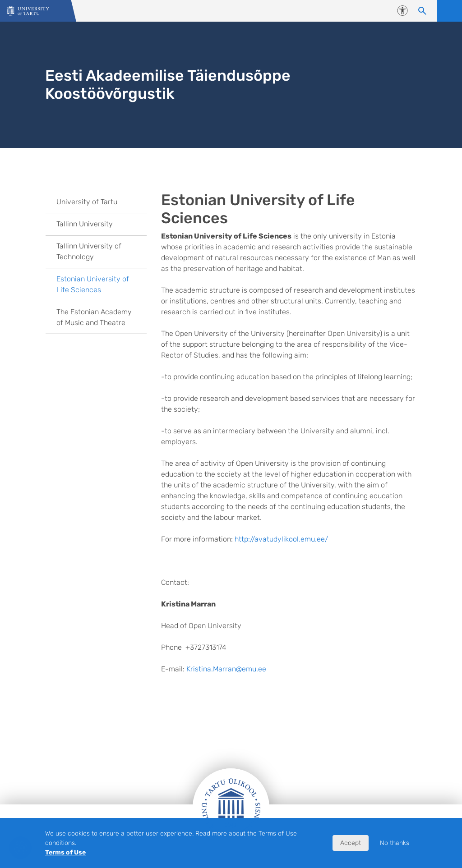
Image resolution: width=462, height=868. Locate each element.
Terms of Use (65, 852)
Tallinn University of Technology (89, 251)
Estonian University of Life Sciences (93, 284)
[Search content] (422, 11)
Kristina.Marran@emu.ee (226, 669)
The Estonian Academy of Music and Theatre (94, 317)
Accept (351, 843)
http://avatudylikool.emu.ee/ (281, 539)
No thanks (395, 843)
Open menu (449, 11)
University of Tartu (87, 202)
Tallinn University (85, 224)
